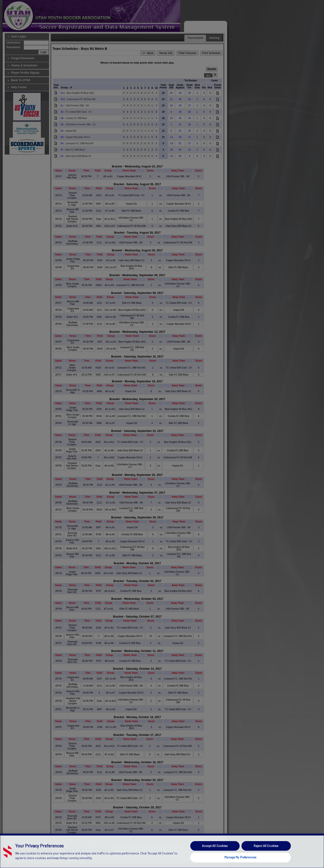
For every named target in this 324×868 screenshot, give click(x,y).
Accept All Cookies (215, 855)
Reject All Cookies (266, 855)
